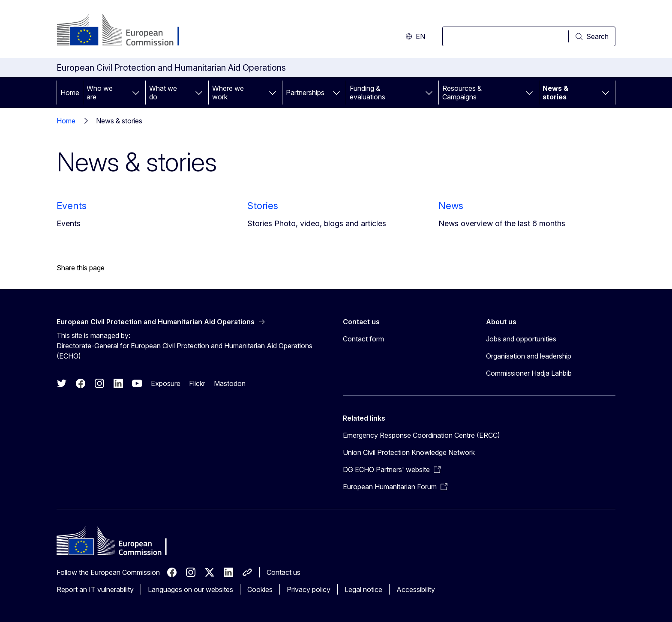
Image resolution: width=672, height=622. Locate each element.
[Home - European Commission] (126, 31)
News (451, 206)
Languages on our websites (190, 589)
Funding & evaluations (367, 93)
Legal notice (363, 589)
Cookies (260, 589)
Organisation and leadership (529, 356)
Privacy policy (309, 589)
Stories (263, 206)
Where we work (228, 93)
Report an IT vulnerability (95, 589)
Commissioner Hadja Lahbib (529, 373)
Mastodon (230, 383)
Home (70, 93)
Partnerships (305, 93)
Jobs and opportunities (521, 339)
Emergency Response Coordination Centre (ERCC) (421, 435)
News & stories (555, 93)
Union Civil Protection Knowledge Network (409, 452)
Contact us (283, 572)
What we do (163, 93)
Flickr (197, 383)
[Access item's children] (136, 93)
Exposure (166, 383)
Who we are (100, 93)
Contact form (363, 339)
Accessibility (416, 589)
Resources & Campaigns (462, 93)
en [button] (415, 36)
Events (72, 206)
